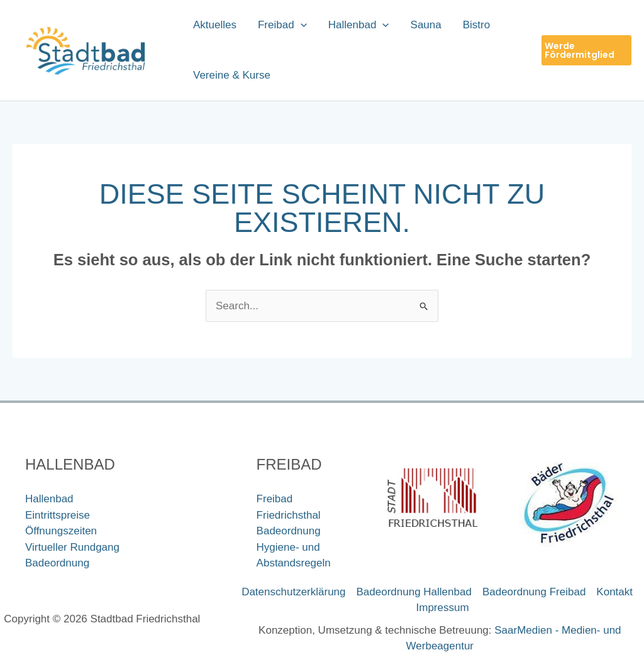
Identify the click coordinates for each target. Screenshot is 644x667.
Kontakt (614, 592)
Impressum (443, 608)
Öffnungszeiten (61, 531)
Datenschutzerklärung (293, 592)
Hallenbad (49, 499)
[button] (586, 50)
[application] (301, 25)
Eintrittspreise (58, 515)
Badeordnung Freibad (534, 592)
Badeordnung (57, 563)
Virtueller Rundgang (72, 547)
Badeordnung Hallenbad (414, 592)
